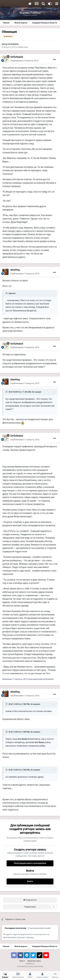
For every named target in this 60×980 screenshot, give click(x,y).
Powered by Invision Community (30, 966)
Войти (30, 881)
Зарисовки (23, 47)
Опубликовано (24, 61)
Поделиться (30, 900)
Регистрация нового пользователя (30, 863)
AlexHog (15, 270)
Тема (22, 961)
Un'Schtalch (13, 44)
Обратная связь (34, 961)
